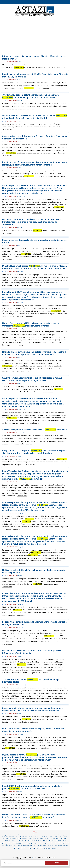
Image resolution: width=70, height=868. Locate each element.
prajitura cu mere (49, 840)
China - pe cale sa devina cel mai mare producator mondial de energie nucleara (34, 241)
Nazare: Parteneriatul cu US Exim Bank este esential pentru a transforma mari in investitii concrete (30, 324)
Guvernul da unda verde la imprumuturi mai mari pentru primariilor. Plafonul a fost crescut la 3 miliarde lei (35, 117)
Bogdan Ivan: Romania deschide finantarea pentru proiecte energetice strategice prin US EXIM (35, 623)
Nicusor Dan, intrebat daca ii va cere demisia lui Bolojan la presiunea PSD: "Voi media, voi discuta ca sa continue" (34, 816)
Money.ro (20, 272)
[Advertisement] (35, 33)
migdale (20, 842)
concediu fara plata (37, 838)
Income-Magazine (22, 329)
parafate (64, 838)
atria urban (22, 840)
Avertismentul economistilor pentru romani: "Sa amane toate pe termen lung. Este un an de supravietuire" (31, 96)
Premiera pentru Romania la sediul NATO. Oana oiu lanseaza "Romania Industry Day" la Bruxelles (35, 75)
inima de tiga (64, 842)
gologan (9, 844)
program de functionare (31, 844)
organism (65, 835)
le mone (47, 848)
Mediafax (20, 80)
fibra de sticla (21, 837)
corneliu (19, 846)
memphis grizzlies (30, 846)
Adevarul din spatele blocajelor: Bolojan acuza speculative (35, 430)
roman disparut (22, 838)
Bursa (19, 246)
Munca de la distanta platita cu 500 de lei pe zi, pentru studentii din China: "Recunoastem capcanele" (33, 730)
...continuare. (60, 67)
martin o (12, 846)
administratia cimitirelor (53, 846)
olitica (48, 838)
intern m (27, 842)
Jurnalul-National (22, 433)
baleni (3, 844)
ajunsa (53, 848)
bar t (3, 835)
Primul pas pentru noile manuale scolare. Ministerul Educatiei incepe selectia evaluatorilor (34, 57)
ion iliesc (12, 838)
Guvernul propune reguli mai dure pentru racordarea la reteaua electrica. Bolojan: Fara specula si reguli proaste (32, 379)
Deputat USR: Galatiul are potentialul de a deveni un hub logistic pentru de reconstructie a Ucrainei (32, 787)
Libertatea (20, 142)
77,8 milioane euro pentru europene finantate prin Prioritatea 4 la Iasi (32, 681)
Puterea (19, 656)
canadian (63, 844)
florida (65, 846)
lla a (16, 835)
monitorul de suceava (29, 848)
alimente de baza (9, 837)
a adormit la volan (45, 837)
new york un (32, 837)
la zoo (44, 842)
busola (55, 842)
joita (43, 844)
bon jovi (34, 842)
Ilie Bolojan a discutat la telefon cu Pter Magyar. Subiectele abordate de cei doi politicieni (34, 571)
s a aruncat (49, 835)
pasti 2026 (17, 844)
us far (40, 846)
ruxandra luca (34, 835)
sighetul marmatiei (34, 840)
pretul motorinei (10, 840)
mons (42, 835)
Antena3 (19, 384)
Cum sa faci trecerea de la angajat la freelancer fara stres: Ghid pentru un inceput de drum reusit (35, 137)
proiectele (9, 835)
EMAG (35, 832)
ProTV (19, 62)
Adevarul (20, 100)
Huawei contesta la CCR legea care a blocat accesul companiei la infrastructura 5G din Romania (31, 652)
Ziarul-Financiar (21, 196)
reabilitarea (56, 838)
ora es (50, 842)
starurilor (57, 835)
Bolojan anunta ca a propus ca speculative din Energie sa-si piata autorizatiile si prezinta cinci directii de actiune (35, 452)
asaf (39, 842)
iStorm (34, 858)
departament (23, 835)
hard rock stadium (52, 844)
